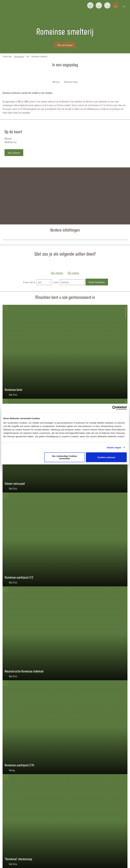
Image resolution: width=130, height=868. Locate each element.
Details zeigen (114, 447)
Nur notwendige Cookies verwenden (65, 457)
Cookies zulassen (106, 457)
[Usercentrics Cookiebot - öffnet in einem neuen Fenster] (114, 408)
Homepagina (19, 56)
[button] (99, 5)
